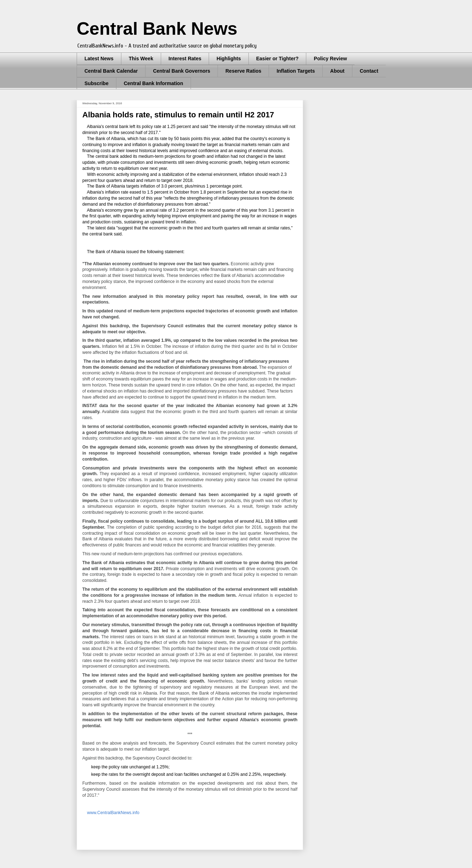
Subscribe (97, 83)
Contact (369, 71)
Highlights (229, 59)
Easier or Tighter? (278, 59)
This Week (141, 59)
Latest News (99, 59)
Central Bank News (157, 29)
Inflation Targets (296, 71)
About (337, 71)
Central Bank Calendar (111, 71)
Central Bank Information (153, 83)
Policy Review (330, 59)
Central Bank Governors (182, 71)
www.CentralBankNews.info (113, 813)
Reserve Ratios (243, 71)
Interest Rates (185, 59)
